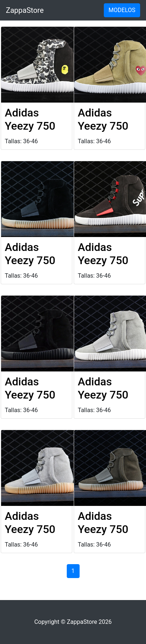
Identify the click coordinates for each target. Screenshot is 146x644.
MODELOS (122, 10)
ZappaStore (25, 10)
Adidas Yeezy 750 (30, 119)
